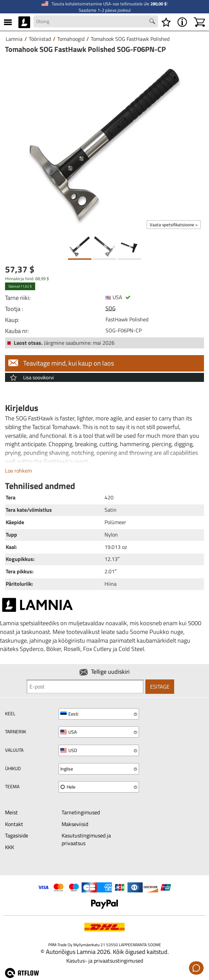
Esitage (160, 686)
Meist (11, 812)
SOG (111, 308)
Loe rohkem (18, 471)
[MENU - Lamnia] (182, 22)
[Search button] (153, 22)
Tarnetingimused (81, 812)
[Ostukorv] (199, 22)
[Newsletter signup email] (85, 686)
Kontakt (14, 824)
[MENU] (8, 22)
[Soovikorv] (166, 22)
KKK (10, 847)
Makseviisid (75, 824)
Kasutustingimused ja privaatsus (86, 839)
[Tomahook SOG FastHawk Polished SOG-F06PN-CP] (104, 144)
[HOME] (24, 22)
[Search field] (96, 21)
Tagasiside (17, 835)
